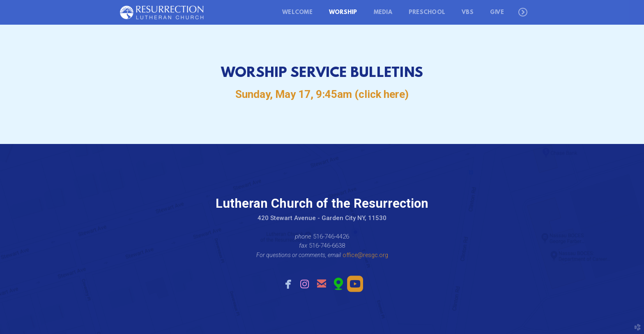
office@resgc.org (365, 255)
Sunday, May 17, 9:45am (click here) (322, 94)
